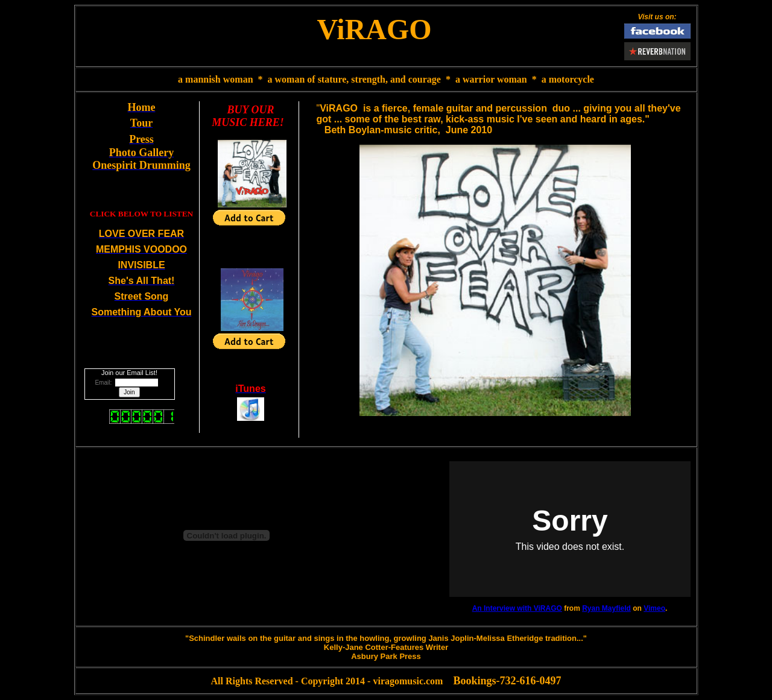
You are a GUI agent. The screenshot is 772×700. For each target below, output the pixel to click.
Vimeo (654, 608)
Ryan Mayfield (606, 608)
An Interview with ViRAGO (517, 608)
